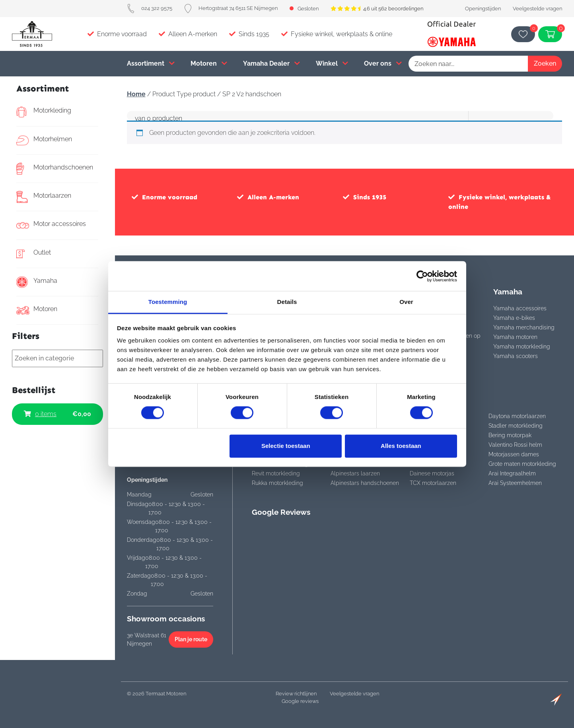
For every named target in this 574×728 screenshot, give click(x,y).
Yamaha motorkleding (522, 346)
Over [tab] (406, 302)
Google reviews (300, 701)
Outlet (34, 254)
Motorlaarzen (44, 197)
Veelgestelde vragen (537, 9)
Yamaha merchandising (524, 327)
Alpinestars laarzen (355, 473)
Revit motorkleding (276, 473)
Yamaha (37, 282)
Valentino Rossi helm (515, 445)
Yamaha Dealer (271, 63)
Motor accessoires (51, 225)
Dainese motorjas (432, 473)
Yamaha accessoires (520, 308)
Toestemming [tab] (168, 302)
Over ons (383, 63)
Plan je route (191, 639)
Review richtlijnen (296, 694)
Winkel (332, 63)
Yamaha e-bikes (514, 318)
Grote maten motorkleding (522, 464)
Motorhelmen (44, 140)
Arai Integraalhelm (512, 473)
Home (136, 94)
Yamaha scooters (516, 356)
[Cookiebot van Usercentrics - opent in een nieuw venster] (422, 276)
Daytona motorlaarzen (517, 416)
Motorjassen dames (514, 454)
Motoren (209, 63)
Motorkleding (44, 112)
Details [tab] (287, 302)
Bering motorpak (510, 435)
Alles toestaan (401, 446)
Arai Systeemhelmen (515, 483)
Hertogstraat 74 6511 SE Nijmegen (231, 8)
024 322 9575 (150, 8)
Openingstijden (483, 9)
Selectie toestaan (286, 446)
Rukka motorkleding (277, 483)
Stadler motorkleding (516, 426)
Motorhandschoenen (55, 169)
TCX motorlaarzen (433, 483)
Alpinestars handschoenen (365, 483)
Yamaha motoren (515, 337)
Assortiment (151, 63)
